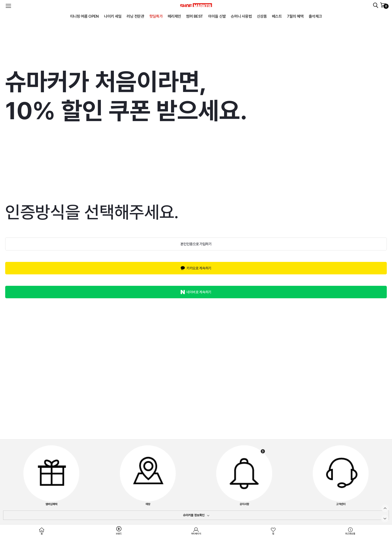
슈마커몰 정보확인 (194, 515)
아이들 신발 (217, 16)
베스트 (277, 16)
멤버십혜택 (51, 475)
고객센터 (341, 475)
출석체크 (315, 16)
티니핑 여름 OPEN (85, 16)
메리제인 (174, 16)
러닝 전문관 (135, 16)
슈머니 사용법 (241, 16)
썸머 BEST (195, 16)
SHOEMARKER (196, 5)
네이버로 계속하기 (199, 292)
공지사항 (244, 475)
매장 (148, 475)
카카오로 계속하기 (199, 268)
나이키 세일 (113, 16)
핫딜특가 (156, 16)
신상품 (262, 16)
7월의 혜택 (295, 16)
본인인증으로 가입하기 (196, 244)
